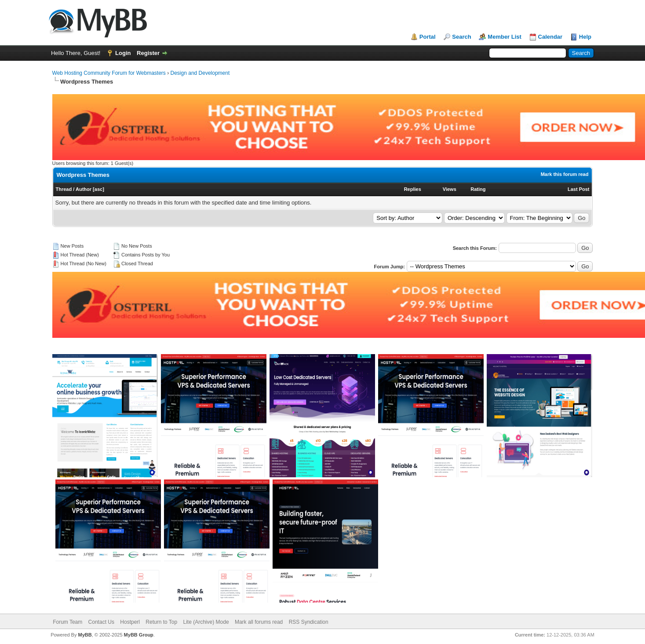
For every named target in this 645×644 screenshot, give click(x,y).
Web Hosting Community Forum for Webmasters (109, 73)
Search (461, 37)
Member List (505, 37)
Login (123, 53)
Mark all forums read (259, 622)
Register (148, 53)
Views (450, 189)
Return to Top (161, 622)
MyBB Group (139, 635)
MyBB (85, 635)
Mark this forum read (565, 174)
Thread (64, 189)
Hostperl (130, 622)
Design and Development (200, 73)
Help (585, 37)
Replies (413, 189)
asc (98, 189)
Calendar (550, 37)
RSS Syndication (309, 622)
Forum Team (67, 622)
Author (84, 189)
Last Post (579, 189)
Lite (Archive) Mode (206, 622)
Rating (478, 189)
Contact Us (101, 622)
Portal (428, 37)
